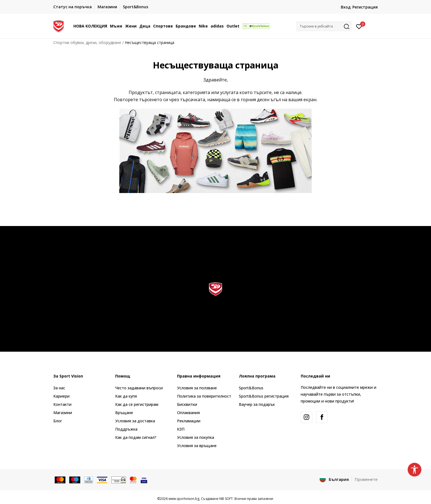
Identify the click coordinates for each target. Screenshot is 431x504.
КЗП (181, 429)
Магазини (63, 413)
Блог (58, 421)
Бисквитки (187, 404)
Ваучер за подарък (257, 404)
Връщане (124, 413)
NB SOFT (226, 499)
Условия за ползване (197, 388)
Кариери (61, 396)
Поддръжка (126, 429)
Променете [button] (366, 479)
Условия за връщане (197, 446)
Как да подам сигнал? (136, 437)
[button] (324, 26)
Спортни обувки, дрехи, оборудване (87, 42)
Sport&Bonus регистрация (264, 396)
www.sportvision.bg (184, 499)
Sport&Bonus (251, 388)
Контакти (62, 404)
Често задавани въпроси (139, 388)
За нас (59, 388)
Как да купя (126, 396)
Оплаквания (188, 413)
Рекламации (189, 421)
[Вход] (359, 26)
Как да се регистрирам (137, 404)
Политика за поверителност (204, 396)
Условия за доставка (135, 421)
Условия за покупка (196, 437)
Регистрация (365, 7)
